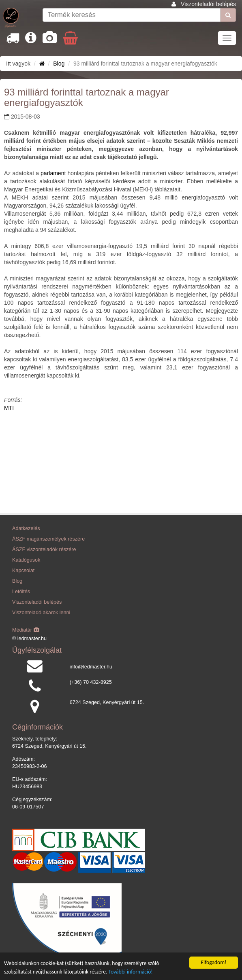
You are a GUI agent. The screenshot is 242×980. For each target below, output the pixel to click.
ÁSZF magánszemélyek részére (48, 539)
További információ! (131, 972)
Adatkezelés (26, 528)
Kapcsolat (23, 571)
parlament (52, 173)
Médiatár (26, 630)
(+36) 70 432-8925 (91, 682)
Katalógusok (26, 560)
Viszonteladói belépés (208, 4)
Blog (59, 64)
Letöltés (21, 592)
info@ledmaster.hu (91, 667)
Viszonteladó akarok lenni (41, 613)
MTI (9, 408)
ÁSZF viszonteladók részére (44, 549)
